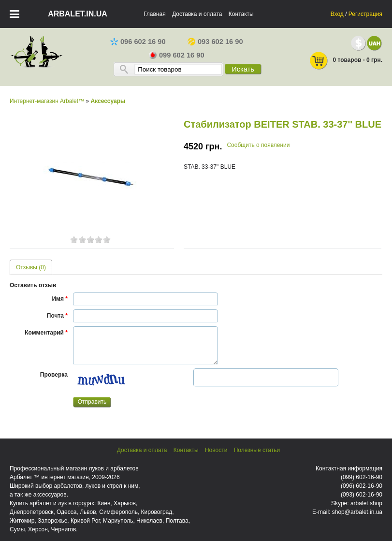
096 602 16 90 (138, 42)
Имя (60, 299)
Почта (57, 316)
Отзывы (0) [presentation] (31, 267)
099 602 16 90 (177, 55)
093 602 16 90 (215, 42)
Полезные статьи (257, 450)
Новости (216, 450)
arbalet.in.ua (78, 14)
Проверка (54, 375)
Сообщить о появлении (258, 145)
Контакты (241, 14)
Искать (243, 69)
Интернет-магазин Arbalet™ (47, 101)
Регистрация (365, 14)
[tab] (31, 267)
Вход (337, 14)
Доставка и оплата (197, 14)
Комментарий (46, 333)
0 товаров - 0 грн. (346, 61)
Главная (155, 14)
